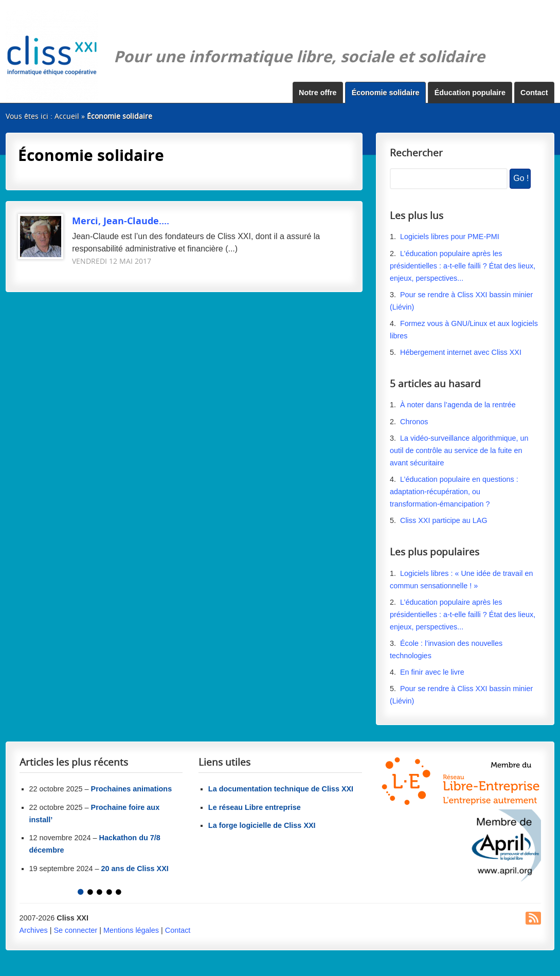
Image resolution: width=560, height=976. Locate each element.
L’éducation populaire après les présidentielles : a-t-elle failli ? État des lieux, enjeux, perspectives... (463, 266)
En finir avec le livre (432, 672)
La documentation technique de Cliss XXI (281, 789)
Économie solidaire (386, 93)
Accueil (67, 116)
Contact (534, 93)
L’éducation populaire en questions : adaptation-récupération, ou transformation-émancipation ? (454, 492)
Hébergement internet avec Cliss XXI (461, 352)
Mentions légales (131, 930)
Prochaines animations (132, 789)
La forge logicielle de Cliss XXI (262, 825)
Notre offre (318, 93)
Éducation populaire (470, 93)
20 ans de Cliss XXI (135, 869)
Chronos (414, 422)
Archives (34, 930)
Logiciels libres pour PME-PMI (450, 237)
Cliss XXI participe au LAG (444, 520)
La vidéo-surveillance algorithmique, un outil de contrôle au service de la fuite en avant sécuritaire (459, 450)
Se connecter (75, 930)
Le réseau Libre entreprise (255, 807)
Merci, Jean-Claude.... (94, 221)
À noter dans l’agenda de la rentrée (458, 405)
